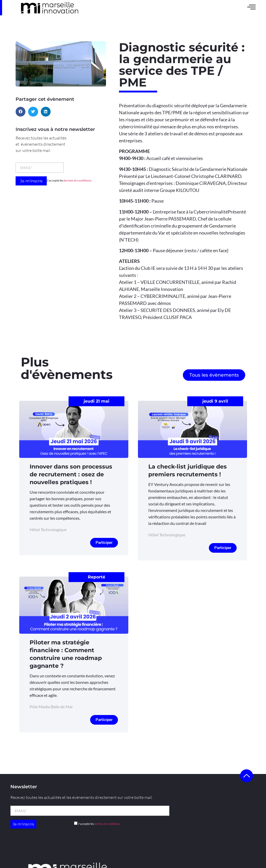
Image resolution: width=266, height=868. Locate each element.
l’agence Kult (101, 841)
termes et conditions (78, 180)
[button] (21, 112)
